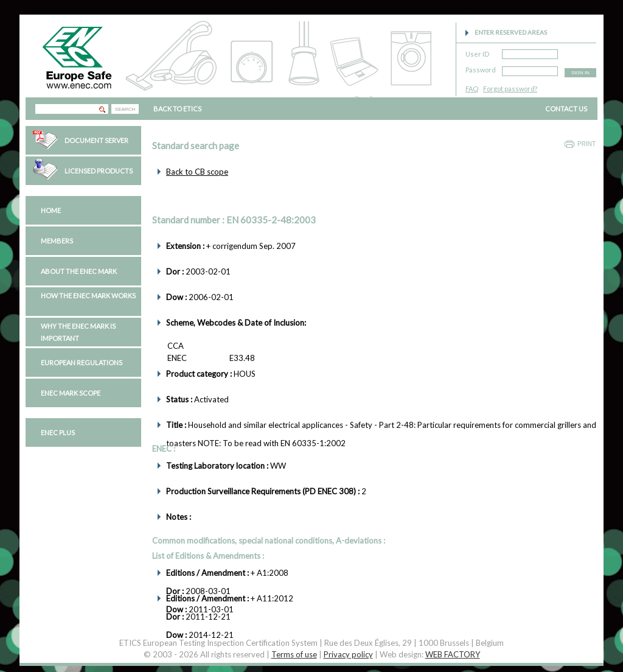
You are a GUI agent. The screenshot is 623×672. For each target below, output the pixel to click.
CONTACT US (566, 109)
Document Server (96, 140)
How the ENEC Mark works (88, 296)
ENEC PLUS (58, 432)
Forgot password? (510, 89)
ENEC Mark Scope (71, 393)
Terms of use (294, 654)
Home (51, 210)
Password (481, 68)
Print (586, 144)
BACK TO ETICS (177, 109)
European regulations (82, 362)
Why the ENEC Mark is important (78, 332)
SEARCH (125, 109)
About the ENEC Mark (79, 271)
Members (57, 241)
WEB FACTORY (453, 654)
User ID (477, 52)
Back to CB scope (197, 172)
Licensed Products (99, 171)
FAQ (472, 89)
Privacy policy (348, 654)
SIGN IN (580, 73)
